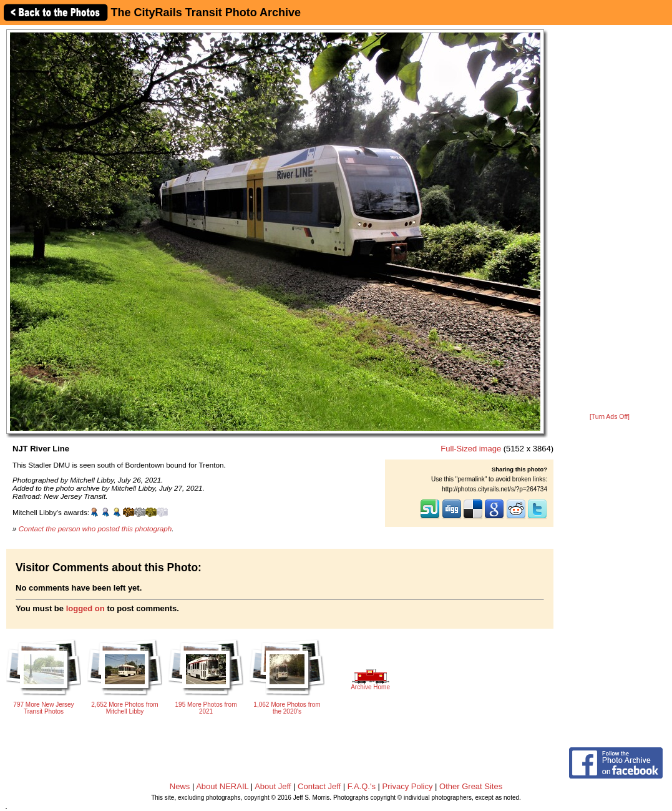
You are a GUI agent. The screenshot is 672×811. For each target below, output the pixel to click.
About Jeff (273, 786)
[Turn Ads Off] (610, 417)
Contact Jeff (319, 786)
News (180, 786)
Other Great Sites (471, 786)
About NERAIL (222, 786)
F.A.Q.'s (362, 786)
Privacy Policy (408, 786)
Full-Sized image (471, 449)
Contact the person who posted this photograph (95, 528)
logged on (85, 608)
